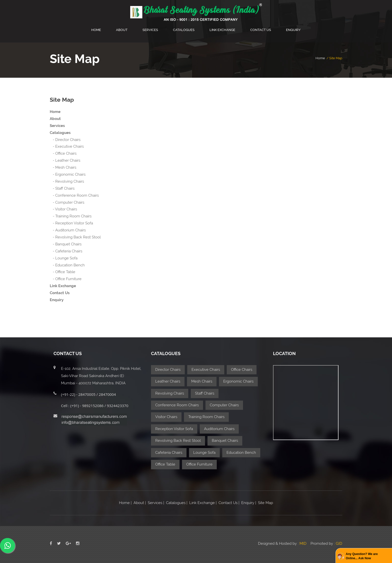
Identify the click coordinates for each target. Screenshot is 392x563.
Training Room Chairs (206, 417)
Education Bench (241, 453)
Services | (155, 503)
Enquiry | (249, 503)
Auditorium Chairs (219, 429)
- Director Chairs (65, 140)
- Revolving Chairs (67, 181)
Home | (125, 503)
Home (96, 30)
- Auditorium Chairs (68, 230)
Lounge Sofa (204, 453)
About (122, 30)
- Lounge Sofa (64, 258)
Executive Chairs (206, 370)
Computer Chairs (224, 405)
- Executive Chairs (67, 146)
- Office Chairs (63, 153)
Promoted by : (326, 544)
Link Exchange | (202, 503)
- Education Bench (67, 265)
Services (150, 30)
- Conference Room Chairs (74, 195)
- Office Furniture (66, 279)
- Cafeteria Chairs (66, 251)
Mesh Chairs (202, 381)
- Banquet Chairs (66, 244)
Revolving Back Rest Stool (178, 441)
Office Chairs (242, 370)
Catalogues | (176, 503)
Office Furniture (199, 464)
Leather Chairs (168, 381)
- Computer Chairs (67, 202)
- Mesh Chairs (63, 167)
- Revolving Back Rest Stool (75, 237)
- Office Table (62, 272)
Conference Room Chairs (177, 405)
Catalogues (184, 30)
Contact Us (261, 30)
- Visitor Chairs (63, 209)
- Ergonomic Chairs (68, 174)
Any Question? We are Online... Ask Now (362, 556)
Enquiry (293, 30)
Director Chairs (168, 370)
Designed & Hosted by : (283, 544)
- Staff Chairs (62, 188)
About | (140, 503)
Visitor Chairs (166, 417)
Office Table (165, 464)
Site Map (265, 503)
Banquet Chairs (225, 441)
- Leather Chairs (65, 160)
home (320, 58)
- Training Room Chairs (71, 216)
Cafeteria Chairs (169, 453)
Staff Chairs (205, 393)
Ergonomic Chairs (238, 381)
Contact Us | (229, 503)
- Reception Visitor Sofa (71, 223)
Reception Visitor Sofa (174, 429)
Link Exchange (222, 30)
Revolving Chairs (170, 393)
